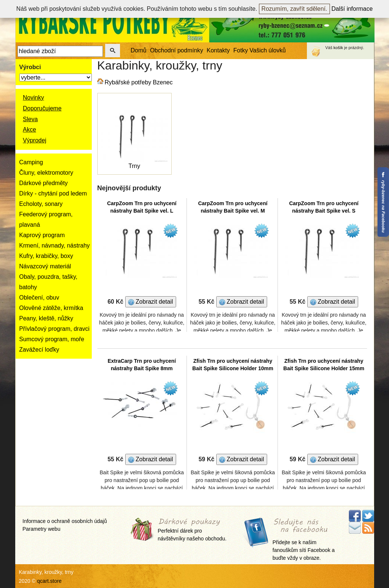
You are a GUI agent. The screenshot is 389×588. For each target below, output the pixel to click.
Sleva (30, 119)
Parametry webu (42, 529)
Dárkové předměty (44, 183)
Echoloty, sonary (41, 204)
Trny (134, 166)
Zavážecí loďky (39, 350)
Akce (30, 130)
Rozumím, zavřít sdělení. (294, 9)
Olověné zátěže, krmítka (51, 308)
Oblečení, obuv (39, 298)
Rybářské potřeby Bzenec (139, 82)
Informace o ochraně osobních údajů (65, 521)
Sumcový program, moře (52, 339)
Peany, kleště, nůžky (46, 318)
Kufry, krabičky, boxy (46, 256)
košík (338, 48)
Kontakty (218, 50)
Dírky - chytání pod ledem (53, 193)
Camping (31, 162)
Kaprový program (42, 235)
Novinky (34, 98)
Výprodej (35, 140)
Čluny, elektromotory (46, 173)
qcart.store (49, 581)
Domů (139, 50)
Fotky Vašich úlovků (260, 50)
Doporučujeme (42, 108)
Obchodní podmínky (177, 50)
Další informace (352, 9)
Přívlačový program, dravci (54, 329)
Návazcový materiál (45, 266)
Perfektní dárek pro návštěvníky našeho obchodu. (192, 530)
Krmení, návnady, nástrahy (55, 245)
